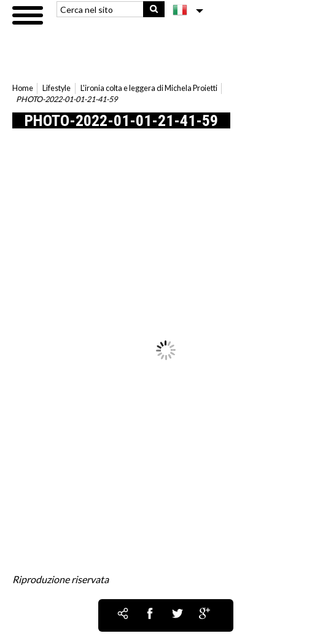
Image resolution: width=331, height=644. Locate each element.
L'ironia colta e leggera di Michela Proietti (149, 88)
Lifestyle (56, 88)
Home (23, 88)
